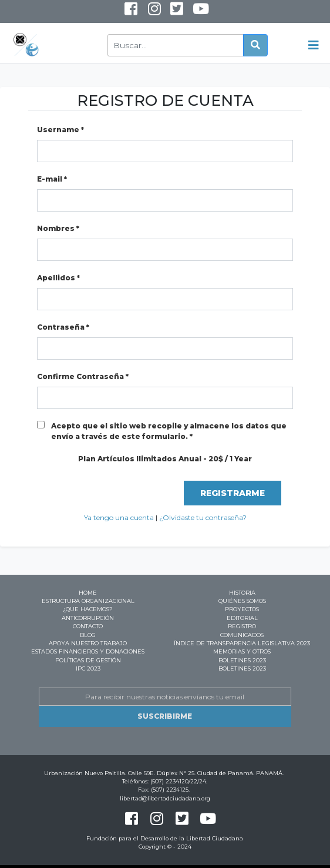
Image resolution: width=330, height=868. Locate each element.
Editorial (242, 618)
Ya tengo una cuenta (119, 517)
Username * (60, 130)
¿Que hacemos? (88, 609)
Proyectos (242, 609)
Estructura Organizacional (88, 601)
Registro (242, 626)
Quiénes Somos (242, 601)
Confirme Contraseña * (83, 376)
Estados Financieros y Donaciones (88, 651)
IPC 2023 (88, 668)
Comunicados (242, 635)
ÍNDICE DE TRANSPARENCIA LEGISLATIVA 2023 (242, 643)
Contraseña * (63, 327)
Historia (242, 593)
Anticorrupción (88, 618)
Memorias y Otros (242, 651)
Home (88, 593)
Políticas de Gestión (88, 660)
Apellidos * (58, 278)
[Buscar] (176, 45)
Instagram (146, 14)
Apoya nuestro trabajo (88, 643)
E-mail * (52, 179)
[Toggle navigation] (314, 45)
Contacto (88, 626)
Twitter (176, 11)
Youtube (192, 14)
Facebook (131, 11)
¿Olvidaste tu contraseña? (203, 517)
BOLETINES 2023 (242, 660)
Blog (88, 635)
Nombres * (58, 228)
